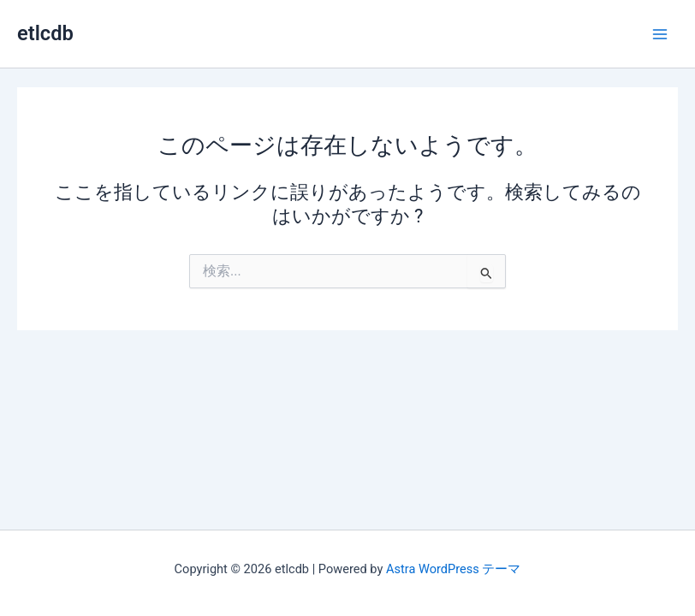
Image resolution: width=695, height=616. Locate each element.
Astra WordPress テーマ (453, 569)
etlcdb (45, 33)
